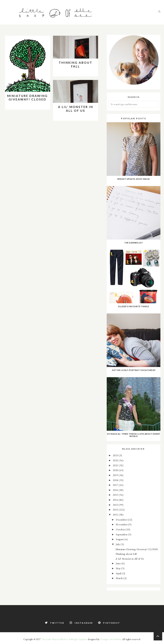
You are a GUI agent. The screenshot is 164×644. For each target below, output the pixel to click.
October (121, 529)
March (120, 578)
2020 (116, 470)
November (122, 524)
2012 (116, 510)
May (119, 568)
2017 (116, 485)
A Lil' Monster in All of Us (76, 109)
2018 (116, 480)
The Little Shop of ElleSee (54, 639)
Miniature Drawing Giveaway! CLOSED (27, 98)
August (120, 539)
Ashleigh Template (78, 639)
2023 (116, 455)
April (119, 573)
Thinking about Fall (76, 64)
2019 (116, 475)
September (122, 534)
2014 (116, 500)
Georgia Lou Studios (111, 639)
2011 (116, 515)
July (118, 544)
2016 (116, 490)
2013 (116, 505)
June (119, 563)
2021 (116, 465)
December (122, 520)
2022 (116, 460)
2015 (116, 495)
